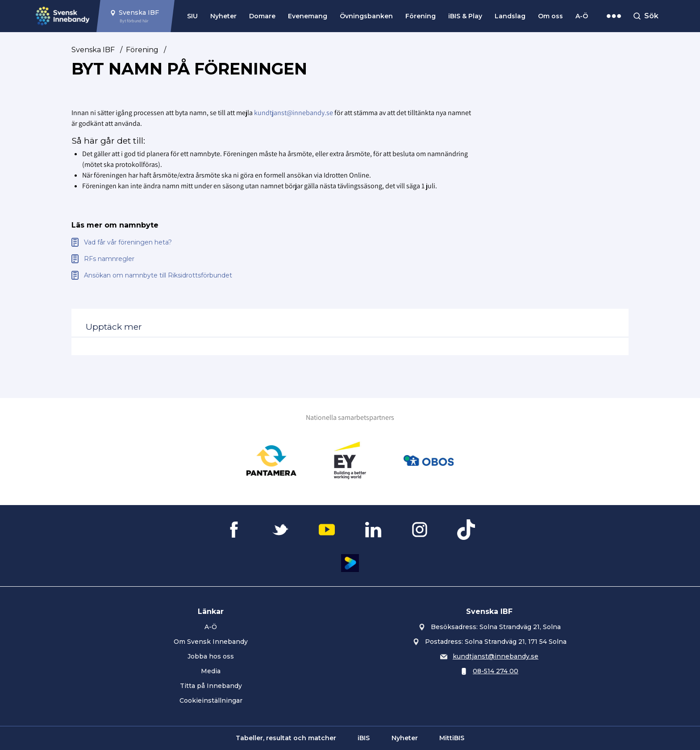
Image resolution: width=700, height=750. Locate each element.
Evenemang (308, 16)
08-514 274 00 (496, 671)
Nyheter (223, 16)
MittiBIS (452, 738)
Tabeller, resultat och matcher (286, 738)
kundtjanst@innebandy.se (294, 113)
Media (211, 671)
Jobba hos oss (211, 656)
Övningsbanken (366, 16)
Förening (421, 16)
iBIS (364, 738)
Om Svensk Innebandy (211, 642)
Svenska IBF (93, 50)
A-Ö (582, 16)
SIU (192, 16)
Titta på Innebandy (211, 686)
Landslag (510, 16)
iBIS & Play (465, 16)
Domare (262, 16)
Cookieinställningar (211, 700)
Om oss (550, 16)
